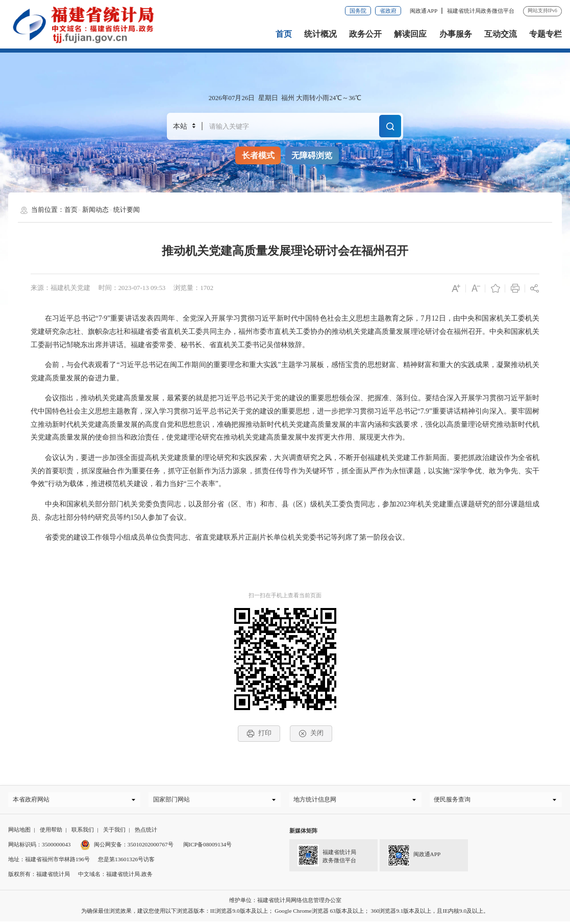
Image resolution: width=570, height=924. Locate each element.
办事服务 (456, 34)
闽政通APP (424, 11)
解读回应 (410, 34)
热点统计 (146, 832)
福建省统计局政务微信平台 (481, 11)
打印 (259, 733)
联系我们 (83, 832)
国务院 (358, 11)
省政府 (388, 11)
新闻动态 (95, 210)
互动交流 (501, 34)
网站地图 (19, 832)
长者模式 (258, 155)
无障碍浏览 (312, 155)
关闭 (311, 733)
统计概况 (320, 34)
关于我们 (114, 832)
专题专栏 (546, 34)
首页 (284, 34)
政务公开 (365, 34)
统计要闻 (127, 210)
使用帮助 (51, 832)
